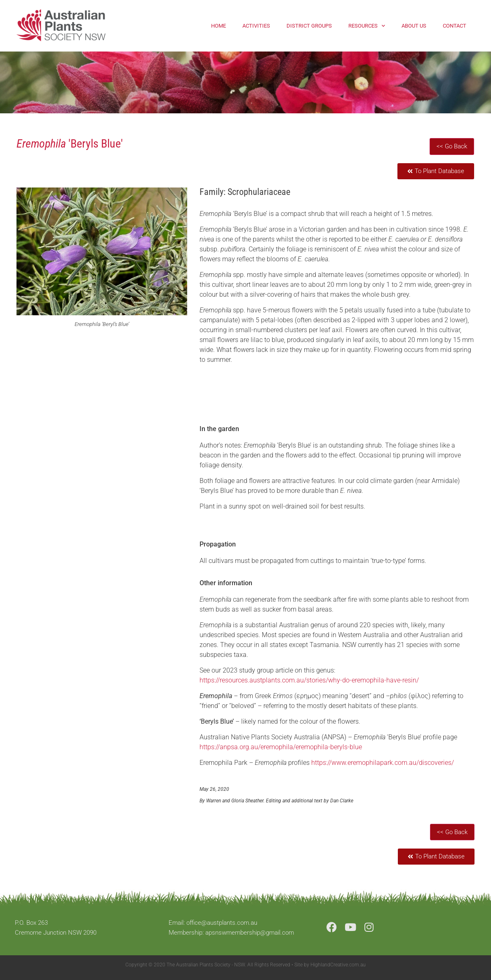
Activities (256, 26)
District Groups (309, 26)
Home (218, 26)
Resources (367, 26)
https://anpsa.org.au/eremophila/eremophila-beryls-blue (281, 747)
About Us (414, 26)
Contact (455, 26)
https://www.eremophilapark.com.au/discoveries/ (383, 763)
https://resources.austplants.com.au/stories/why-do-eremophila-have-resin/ (309, 680)
